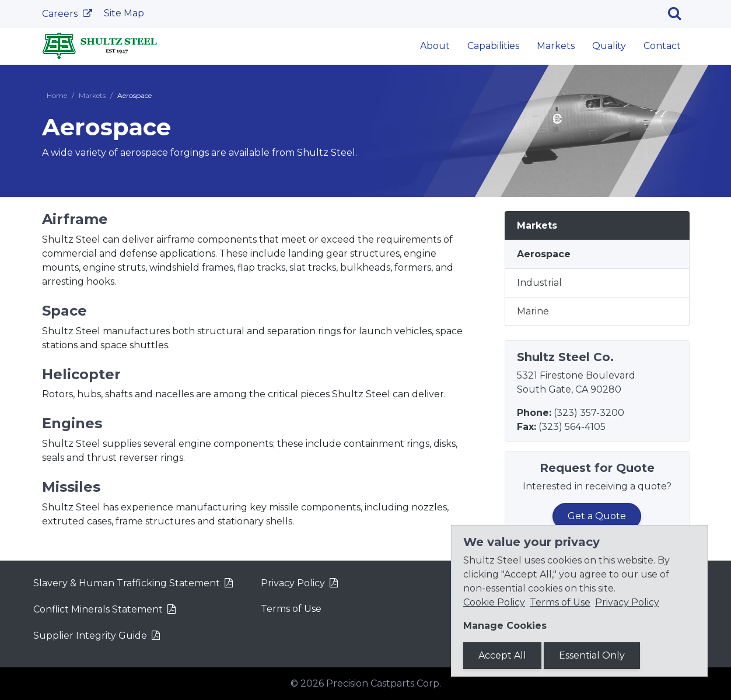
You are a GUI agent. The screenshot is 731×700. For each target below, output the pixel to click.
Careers (61, 14)
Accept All (502, 655)
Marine (533, 311)
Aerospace (544, 254)
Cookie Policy (494, 602)
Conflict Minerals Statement (98, 609)
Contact (662, 46)
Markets (556, 46)
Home (57, 95)
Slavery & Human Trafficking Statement (127, 583)
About (435, 46)
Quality (609, 46)
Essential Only (592, 655)
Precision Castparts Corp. (384, 683)
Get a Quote (597, 516)
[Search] (679, 13)
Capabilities (493, 46)
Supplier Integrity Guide (90, 636)
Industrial (539, 283)
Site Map (124, 13)
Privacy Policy (293, 583)
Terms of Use (291, 609)
